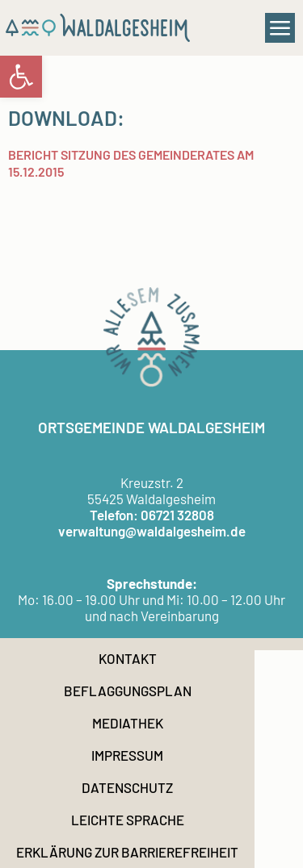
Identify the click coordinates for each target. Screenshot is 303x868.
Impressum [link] (127, 755)
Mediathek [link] (128, 723)
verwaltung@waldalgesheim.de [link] (152, 531)
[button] (280, 28)
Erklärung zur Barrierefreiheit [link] (127, 852)
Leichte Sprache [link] (128, 820)
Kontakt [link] (128, 658)
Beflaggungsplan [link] (128, 691)
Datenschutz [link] (127, 787)
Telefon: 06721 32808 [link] (152, 515)
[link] (21, 77)
